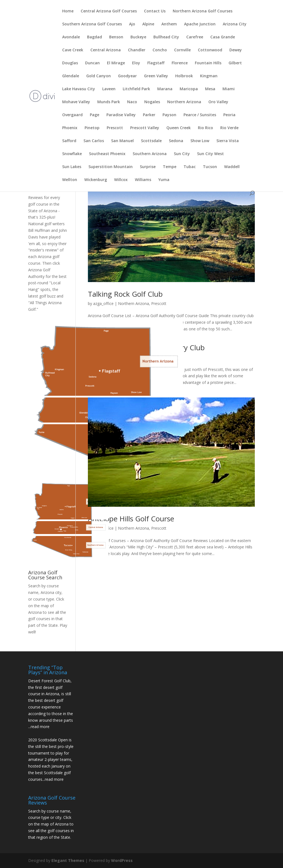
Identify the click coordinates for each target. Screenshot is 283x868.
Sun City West (210, 154)
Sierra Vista (228, 141)
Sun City (182, 154)
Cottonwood (210, 50)
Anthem (169, 24)
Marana (165, 89)
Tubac (190, 167)
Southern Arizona (150, 154)
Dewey (236, 50)
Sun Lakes (72, 167)
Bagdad (95, 37)
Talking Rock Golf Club (125, 294)
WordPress (122, 860)
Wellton (70, 180)
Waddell (232, 167)
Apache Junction (200, 24)
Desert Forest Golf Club (49, 681)
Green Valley (156, 76)
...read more (39, 727)
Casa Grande (223, 37)
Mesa (210, 89)
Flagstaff (156, 63)
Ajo (132, 24)
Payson (169, 115)
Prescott (115, 128)
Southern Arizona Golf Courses (92, 24)
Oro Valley (218, 102)
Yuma (164, 180)
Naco (132, 102)
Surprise (148, 167)
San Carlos (94, 141)
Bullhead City (166, 37)
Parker (149, 115)
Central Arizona (106, 50)
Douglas (70, 63)
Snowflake (72, 154)
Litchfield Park (136, 89)
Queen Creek (179, 128)
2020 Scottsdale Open (48, 740)
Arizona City (235, 24)
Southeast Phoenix (107, 154)
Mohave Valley (76, 102)
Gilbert (235, 63)
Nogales (152, 102)
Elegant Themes (68, 860)
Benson (116, 37)
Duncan (92, 63)
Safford (69, 141)
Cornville (182, 50)
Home (68, 11)
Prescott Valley (145, 128)
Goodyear (127, 76)
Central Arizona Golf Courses (109, 11)
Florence (180, 63)
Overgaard (72, 115)
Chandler (137, 50)
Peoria (229, 115)
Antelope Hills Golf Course (131, 519)
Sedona (176, 141)
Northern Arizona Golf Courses (203, 11)
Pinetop (92, 128)
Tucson (210, 167)
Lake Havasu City (79, 89)
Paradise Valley (121, 115)
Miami (229, 89)
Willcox (121, 180)
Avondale (71, 37)
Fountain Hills (208, 63)
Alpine (148, 24)
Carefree (195, 37)
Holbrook (184, 76)
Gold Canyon (99, 76)
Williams (143, 180)
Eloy (136, 63)
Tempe (170, 167)
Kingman (209, 76)
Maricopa (189, 89)
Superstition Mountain (111, 167)
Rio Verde (229, 128)
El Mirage (116, 63)
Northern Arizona (184, 102)
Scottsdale (151, 141)
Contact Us (155, 11)
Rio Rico (205, 128)
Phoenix (70, 128)
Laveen (109, 89)
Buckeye (138, 37)
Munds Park (109, 102)
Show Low (200, 141)
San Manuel (122, 141)
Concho (160, 50)
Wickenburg (96, 180)
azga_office (103, 303)
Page (95, 115)
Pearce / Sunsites (200, 115)
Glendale (71, 76)
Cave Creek (73, 50)
